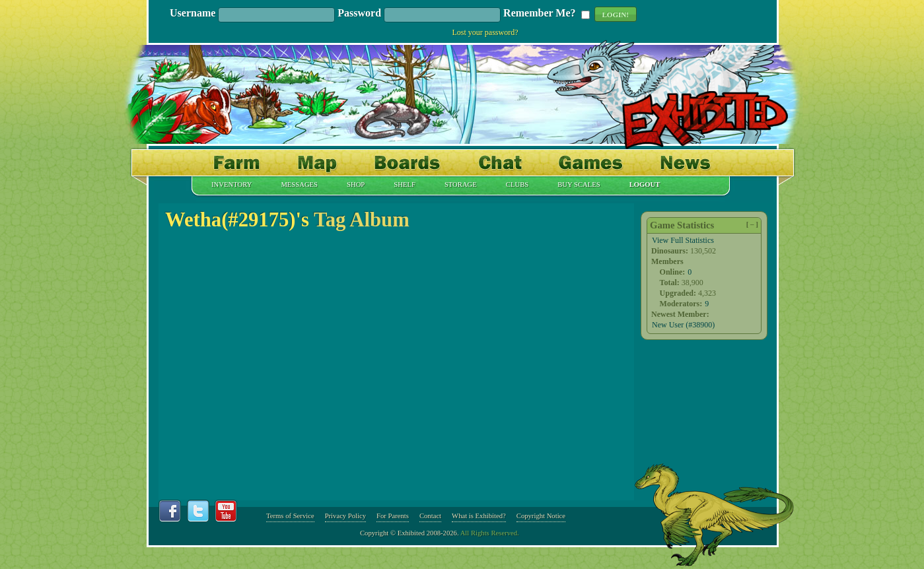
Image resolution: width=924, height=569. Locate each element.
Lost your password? (485, 32)
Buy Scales (579, 185)
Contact (430, 516)
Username (193, 14)
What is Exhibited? (479, 516)
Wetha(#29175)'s (237, 220)
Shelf (405, 185)
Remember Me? (539, 14)
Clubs (517, 185)
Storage (461, 185)
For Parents (393, 516)
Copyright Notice (541, 516)
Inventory (231, 185)
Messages (299, 185)
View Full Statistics (683, 240)
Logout (645, 185)
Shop (356, 185)
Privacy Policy (345, 516)
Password (359, 14)
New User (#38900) (683, 325)
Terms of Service (290, 516)
